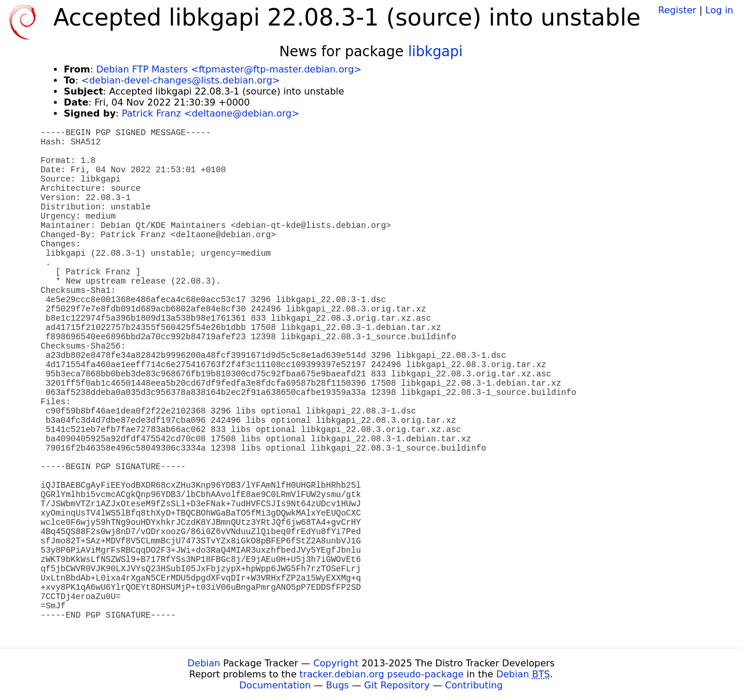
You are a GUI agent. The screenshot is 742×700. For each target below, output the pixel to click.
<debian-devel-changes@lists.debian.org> (181, 80)
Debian (204, 663)
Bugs (337, 685)
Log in (719, 10)
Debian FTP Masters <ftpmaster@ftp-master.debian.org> (229, 69)
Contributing (474, 685)
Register (677, 10)
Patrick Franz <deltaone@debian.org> (210, 113)
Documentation (275, 685)
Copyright (336, 663)
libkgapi (435, 52)
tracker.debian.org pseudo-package (382, 674)
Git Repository (397, 685)
